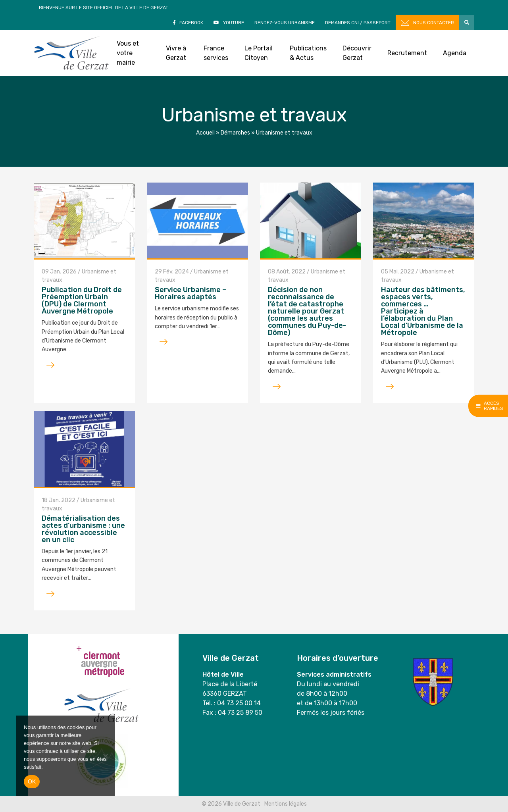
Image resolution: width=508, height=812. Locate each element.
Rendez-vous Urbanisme (285, 23)
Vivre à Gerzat (176, 53)
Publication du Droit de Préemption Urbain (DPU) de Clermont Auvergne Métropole (82, 300)
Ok (32, 781)
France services (216, 53)
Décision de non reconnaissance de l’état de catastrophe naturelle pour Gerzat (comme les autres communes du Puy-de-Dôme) (307, 311)
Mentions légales (286, 804)
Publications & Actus (308, 53)
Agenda (455, 53)
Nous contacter (434, 23)
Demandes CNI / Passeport (358, 23)
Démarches (235, 133)
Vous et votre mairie (128, 53)
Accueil (205, 133)
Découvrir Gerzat (357, 53)
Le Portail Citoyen (259, 53)
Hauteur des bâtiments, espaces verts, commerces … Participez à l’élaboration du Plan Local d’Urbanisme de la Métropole (423, 311)
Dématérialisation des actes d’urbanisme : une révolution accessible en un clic (83, 529)
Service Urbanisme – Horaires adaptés (190, 293)
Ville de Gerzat (71, 53)
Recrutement (407, 53)
